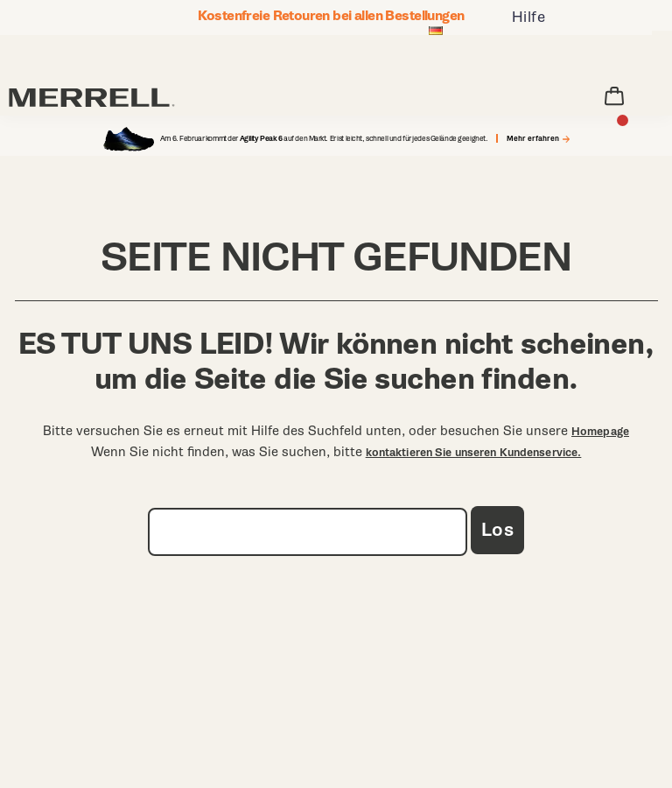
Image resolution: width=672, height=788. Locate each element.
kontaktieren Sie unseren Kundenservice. (474, 453)
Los (497, 530)
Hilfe (529, 17)
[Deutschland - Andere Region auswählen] (436, 32)
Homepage (600, 432)
